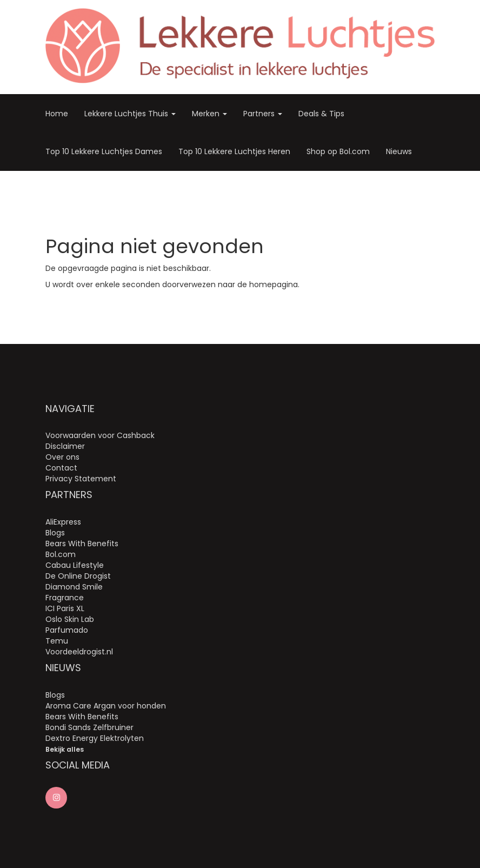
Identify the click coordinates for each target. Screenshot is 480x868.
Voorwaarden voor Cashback (100, 435)
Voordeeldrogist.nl (79, 652)
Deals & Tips (321, 114)
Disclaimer (65, 446)
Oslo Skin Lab (70, 619)
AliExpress (63, 522)
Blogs (55, 533)
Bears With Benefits (82, 544)
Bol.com (61, 554)
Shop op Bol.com (338, 151)
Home (57, 114)
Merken (209, 114)
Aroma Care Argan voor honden (106, 706)
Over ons (62, 457)
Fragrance (65, 598)
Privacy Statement (81, 479)
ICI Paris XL (65, 608)
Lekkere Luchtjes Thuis (130, 114)
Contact (61, 468)
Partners (263, 114)
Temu (57, 641)
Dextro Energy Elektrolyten (95, 738)
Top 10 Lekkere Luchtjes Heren (234, 151)
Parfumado (67, 630)
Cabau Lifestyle (75, 565)
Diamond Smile (74, 587)
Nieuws (399, 151)
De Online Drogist (78, 576)
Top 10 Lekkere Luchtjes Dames (104, 151)
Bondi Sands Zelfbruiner (89, 727)
